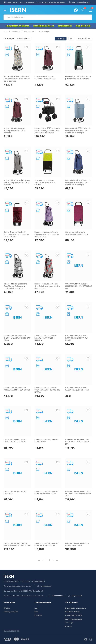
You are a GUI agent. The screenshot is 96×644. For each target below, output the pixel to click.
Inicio (6, 32)
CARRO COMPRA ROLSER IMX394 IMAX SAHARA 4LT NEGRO (77, 338)
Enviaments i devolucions (75, 608)
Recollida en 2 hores (44, 26)
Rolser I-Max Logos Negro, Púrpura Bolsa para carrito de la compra (47, 234)
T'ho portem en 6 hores (17, 26)
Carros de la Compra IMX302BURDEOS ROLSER (45, 77)
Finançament (65, 26)
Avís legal (69, 623)
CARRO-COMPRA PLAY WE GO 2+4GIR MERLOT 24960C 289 (78, 442)
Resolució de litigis (73, 612)
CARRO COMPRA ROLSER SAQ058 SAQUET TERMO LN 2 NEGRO (47, 390)
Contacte (38, 615)
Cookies (69, 627)
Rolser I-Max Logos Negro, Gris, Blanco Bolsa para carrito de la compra (16, 286)
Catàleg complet (11, 612)
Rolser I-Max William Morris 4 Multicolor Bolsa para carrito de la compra (17, 79)
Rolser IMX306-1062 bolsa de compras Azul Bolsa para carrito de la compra (78, 182)
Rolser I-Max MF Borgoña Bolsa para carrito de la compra (15, 130)
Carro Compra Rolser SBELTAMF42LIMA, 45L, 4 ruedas (45, 182)
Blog (36, 612)
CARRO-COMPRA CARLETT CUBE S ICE (16, 492)
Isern (36, 608)
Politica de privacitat (73, 619)
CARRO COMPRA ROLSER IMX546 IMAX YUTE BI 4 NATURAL (45, 338)
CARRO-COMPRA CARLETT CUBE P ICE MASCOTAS (46, 544)
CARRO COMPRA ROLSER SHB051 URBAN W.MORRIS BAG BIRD (79, 286)
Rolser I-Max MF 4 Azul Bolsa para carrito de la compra (78, 77)
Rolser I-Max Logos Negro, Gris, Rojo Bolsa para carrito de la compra (47, 286)
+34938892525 (57, 596)
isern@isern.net (76, 596)
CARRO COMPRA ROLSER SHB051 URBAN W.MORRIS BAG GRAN (17, 338)
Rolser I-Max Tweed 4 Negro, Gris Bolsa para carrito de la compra (17, 182)
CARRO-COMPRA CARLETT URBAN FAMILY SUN (77, 544)
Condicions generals (74, 615)
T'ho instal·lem (83, 26)
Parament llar (28, 32)
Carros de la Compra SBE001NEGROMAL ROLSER (77, 233)
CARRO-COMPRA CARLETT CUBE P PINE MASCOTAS (46, 492)
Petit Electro (15, 32)
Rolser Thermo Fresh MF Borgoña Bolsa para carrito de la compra (16, 234)
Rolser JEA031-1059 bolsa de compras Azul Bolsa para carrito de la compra (78, 130)
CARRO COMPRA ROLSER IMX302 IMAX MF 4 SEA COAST (17, 389)
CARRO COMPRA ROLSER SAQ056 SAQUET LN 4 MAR (77, 389)
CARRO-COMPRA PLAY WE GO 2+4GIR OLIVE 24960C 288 (17, 544)
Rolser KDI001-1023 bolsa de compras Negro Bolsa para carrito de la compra (47, 130)
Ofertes (7, 608)
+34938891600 (46, 586)
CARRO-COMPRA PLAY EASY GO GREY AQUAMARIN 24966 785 (78, 493)
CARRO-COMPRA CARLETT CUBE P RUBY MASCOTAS (16, 441)
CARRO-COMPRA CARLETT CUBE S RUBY (46, 441)
